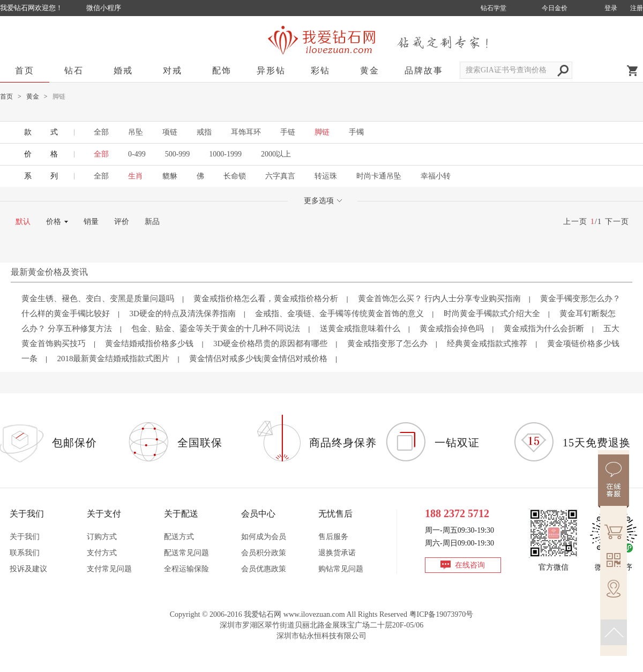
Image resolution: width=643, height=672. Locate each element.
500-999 (178, 154)
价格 (54, 222)
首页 (25, 70)
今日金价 (555, 8)
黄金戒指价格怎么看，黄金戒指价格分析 (266, 298)
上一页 (575, 222)
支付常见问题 (109, 569)
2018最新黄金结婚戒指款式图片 (113, 359)
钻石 (74, 70)
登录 (611, 8)
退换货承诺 (337, 553)
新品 (152, 222)
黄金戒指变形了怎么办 (387, 344)
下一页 (617, 222)
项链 (170, 132)
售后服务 (333, 537)
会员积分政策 (264, 553)
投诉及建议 (28, 569)
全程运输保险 (186, 569)
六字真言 (280, 176)
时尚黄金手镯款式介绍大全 (492, 313)
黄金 (370, 70)
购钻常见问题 (341, 569)
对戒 (173, 70)
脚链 (322, 132)
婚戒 (123, 70)
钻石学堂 (494, 8)
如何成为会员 (264, 537)
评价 (122, 222)
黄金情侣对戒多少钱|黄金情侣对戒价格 (258, 359)
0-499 (137, 154)
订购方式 (102, 537)
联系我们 (25, 553)
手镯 (356, 132)
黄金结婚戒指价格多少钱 (149, 344)
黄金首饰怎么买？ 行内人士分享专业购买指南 (439, 298)
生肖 (136, 176)
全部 (101, 132)
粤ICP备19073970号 (442, 614)
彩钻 (320, 70)
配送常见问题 (186, 553)
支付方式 (102, 553)
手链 (288, 132)
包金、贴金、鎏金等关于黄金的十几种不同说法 (216, 328)
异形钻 (271, 70)
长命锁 (235, 176)
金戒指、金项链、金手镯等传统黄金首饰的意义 (339, 313)
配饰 (222, 70)
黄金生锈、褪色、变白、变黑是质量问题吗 (98, 298)
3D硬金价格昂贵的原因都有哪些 (270, 344)
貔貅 (170, 176)
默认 (23, 222)
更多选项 (323, 201)
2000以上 (276, 154)
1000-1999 (225, 154)
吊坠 (136, 132)
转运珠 (326, 176)
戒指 (204, 132)
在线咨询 (470, 565)
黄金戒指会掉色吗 (452, 328)
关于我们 (25, 537)
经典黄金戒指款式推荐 (487, 344)
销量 (91, 222)
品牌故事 (424, 70)
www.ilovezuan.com (314, 614)
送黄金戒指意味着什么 (360, 328)
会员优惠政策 (264, 569)
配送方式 (179, 537)
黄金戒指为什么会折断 (544, 328)
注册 (637, 8)
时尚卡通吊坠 (379, 176)
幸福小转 (436, 176)
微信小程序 (104, 8)
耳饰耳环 (246, 132)
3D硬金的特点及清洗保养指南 (182, 313)
